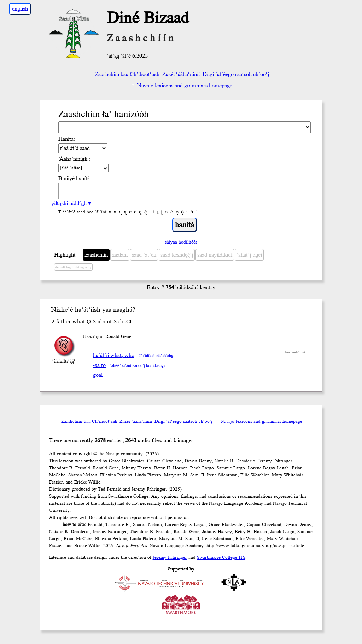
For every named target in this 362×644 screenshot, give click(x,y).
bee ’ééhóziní (295, 352)
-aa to (99, 365)
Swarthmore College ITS (221, 557)
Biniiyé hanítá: (75, 178)
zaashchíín (96, 255)
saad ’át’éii (144, 255)
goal (98, 375)
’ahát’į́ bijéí (249, 255)
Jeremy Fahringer (170, 557)
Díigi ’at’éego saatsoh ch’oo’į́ (236, 74)
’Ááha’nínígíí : (74, 159)
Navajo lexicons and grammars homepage (181, 86)
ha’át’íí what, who (114, 355)
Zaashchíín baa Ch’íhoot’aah (126, 74)
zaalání (120, 255)
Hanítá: (67, 139)
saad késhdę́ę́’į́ (177, 255)
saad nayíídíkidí (215, 255)
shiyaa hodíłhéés (181, 242)
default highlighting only (73, 267)
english (20, 9)
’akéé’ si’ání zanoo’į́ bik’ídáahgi (137, 366)
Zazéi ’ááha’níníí (181, 74)
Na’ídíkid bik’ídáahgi (156, 356)
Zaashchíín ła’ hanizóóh (104, 114)
